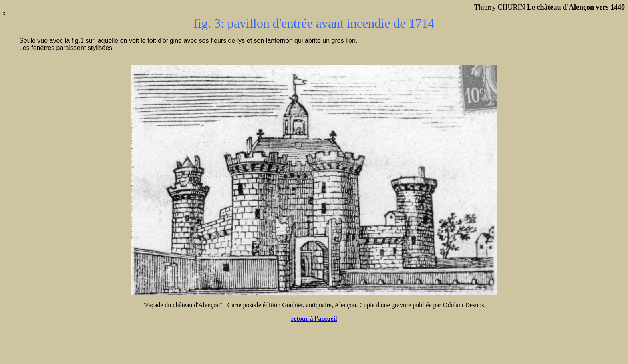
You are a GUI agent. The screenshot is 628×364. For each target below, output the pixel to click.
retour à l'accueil (314, 319)
